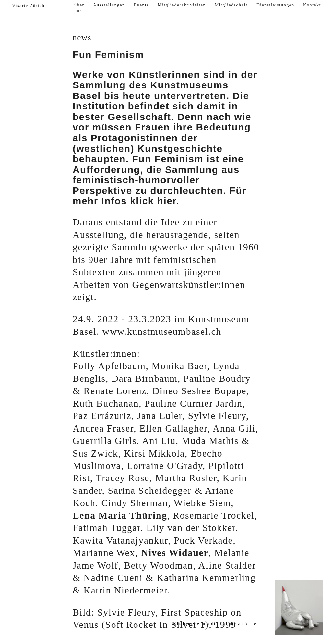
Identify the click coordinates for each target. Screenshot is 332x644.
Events (142, 5)
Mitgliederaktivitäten (182, 5)
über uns (79, 8)
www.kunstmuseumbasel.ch (162, 332)
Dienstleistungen (275, 5)
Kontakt (312, 5)
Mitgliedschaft (231, 5)
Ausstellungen (109, 5)
